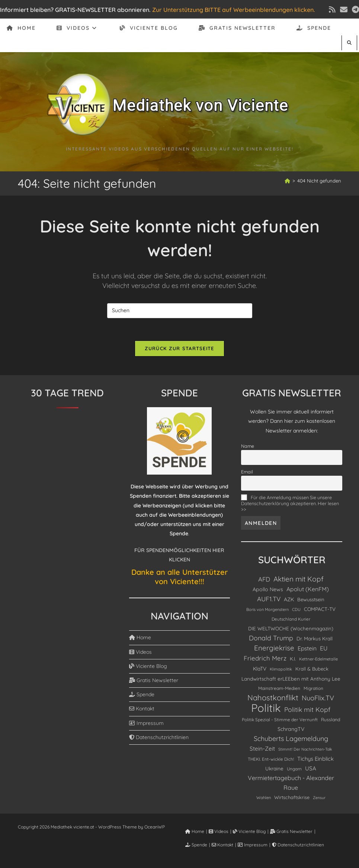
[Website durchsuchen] (349, 43)
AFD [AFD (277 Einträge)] (264, 579)
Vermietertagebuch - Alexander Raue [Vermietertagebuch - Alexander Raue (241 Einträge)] (291, 783)
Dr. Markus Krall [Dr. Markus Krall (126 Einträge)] (315, 639)
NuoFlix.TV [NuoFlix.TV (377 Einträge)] (318, 698)
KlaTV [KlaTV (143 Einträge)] (260, 669)
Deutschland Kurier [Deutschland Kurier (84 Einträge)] (291, 619)
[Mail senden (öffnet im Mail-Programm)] (344, 10)
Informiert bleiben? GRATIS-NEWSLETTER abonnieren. (75, 10)
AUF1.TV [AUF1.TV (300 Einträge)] (269, 599)
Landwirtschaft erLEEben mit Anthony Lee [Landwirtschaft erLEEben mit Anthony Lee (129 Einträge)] (291, 679)
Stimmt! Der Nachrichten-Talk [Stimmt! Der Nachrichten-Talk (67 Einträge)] (305, 749)
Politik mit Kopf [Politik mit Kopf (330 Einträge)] (307, 709)
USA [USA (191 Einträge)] (311, 768)
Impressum (146, 723)
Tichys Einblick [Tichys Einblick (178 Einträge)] (315, 759)
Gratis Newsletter (154, 680)
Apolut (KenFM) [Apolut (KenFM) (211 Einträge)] (308, 589)
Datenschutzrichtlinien (159, 737)
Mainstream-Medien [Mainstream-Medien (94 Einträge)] (279, 688)
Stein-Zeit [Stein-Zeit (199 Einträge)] (262, 749)
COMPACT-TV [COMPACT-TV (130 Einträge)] (320, 609)
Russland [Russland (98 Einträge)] (331, 720)
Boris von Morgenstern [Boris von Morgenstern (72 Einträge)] (267, 609)
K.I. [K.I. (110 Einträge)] (293, 659)
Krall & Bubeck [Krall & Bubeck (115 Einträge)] (312, 669)
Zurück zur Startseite (179, 348)
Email (247, 472)
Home (140, 637)
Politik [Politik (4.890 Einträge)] (266, 708)
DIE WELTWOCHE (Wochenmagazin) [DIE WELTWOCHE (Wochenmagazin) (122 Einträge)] (291, 628)
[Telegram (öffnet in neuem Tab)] (354, 10)
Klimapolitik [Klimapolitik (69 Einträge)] (281, 669)
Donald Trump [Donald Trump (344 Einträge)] (271, 638)
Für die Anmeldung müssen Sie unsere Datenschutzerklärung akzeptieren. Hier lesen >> (290, 503)
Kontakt (142, 709)
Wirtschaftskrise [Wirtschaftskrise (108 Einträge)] (292, 797)
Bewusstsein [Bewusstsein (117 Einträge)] (311, 599)
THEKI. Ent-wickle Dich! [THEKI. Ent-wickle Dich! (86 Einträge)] (271, 759)
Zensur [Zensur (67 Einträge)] (319, 798)
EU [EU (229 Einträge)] (324, 648)
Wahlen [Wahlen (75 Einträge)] (264, 798)
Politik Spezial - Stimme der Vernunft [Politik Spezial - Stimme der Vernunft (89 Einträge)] (280, 720)
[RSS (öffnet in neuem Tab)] (332, 10)
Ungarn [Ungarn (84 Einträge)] (294, 769)
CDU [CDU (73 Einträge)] (296, 609)
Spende (142, 694)
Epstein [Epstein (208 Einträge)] (307, 648)
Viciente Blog (148, 666)
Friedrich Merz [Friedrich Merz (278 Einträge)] (265, 658)
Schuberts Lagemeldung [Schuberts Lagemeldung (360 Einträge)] (291, 738)
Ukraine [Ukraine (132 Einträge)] (274, 768)
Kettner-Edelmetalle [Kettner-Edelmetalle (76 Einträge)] (318, 659)
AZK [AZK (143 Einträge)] (289, 599)
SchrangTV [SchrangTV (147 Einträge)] (291, 729)
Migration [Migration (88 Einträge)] (313, 688)
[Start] (287, 181)
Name (248, 446)
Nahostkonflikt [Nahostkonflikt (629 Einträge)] (273, 698)
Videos (140, 652)
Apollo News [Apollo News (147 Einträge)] (268, 589)
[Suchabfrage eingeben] (180, 311)
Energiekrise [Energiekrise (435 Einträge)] (274, 648)
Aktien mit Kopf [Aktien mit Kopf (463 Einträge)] (299, 579)
